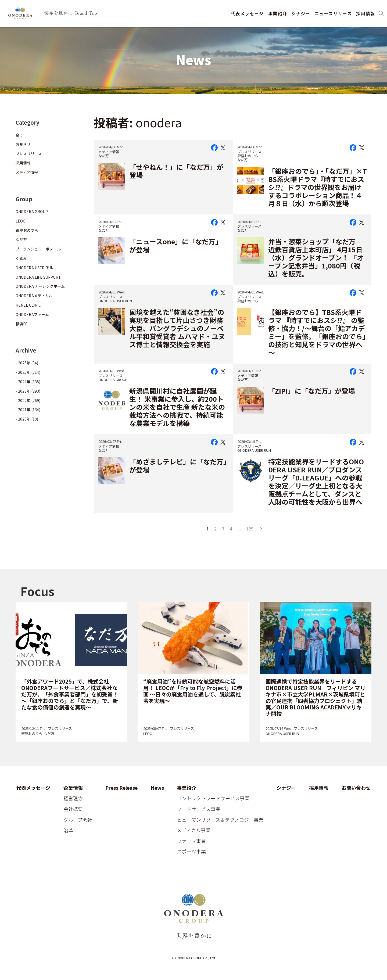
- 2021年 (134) (28, 410)
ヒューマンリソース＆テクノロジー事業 (220, 820)
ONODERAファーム (32, 314)
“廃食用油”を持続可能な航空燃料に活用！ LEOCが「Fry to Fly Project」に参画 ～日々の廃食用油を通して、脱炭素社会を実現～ (193, 691)
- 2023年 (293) (28, 391)
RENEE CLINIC (28, 305)
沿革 (68, 830)
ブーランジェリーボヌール (38, 249)
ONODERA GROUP (113, 380)
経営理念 (73, 798)
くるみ (21, 258)
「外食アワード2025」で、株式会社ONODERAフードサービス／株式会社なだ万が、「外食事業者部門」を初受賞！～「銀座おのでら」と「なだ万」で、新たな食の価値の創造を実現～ (70, 694)
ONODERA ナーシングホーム (40, 286)
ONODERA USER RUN (115, 301)
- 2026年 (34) (27, 363)
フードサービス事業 (199, 809)
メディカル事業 (194, 830)
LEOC (20, 221)
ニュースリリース (333, 13)
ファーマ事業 (191, 841)
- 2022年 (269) (28, 400)
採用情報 (365, 13)
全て (19, 135)
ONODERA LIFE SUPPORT (38, 277)
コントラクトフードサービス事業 (213, 798)
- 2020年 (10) (27, 419)
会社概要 (73, 809)
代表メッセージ (247, 13)
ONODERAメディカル (34, 296)
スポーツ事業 (191, 852)
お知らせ (23, 144)
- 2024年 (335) (28, 382)
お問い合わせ (356, 788)
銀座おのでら (248, 156)
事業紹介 (278, 13)
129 (250, 529)
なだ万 (104, 156)
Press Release (121, 788)
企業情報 (73, 788)
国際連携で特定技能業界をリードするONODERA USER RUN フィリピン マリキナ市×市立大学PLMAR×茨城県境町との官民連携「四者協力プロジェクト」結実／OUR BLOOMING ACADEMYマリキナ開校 (316, 697)
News (157, 788)
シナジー (301, 13)
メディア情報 (109, 152)
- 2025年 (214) (28, 372)
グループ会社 (78, 820)
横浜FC (22, 324)
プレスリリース (249, 152)
